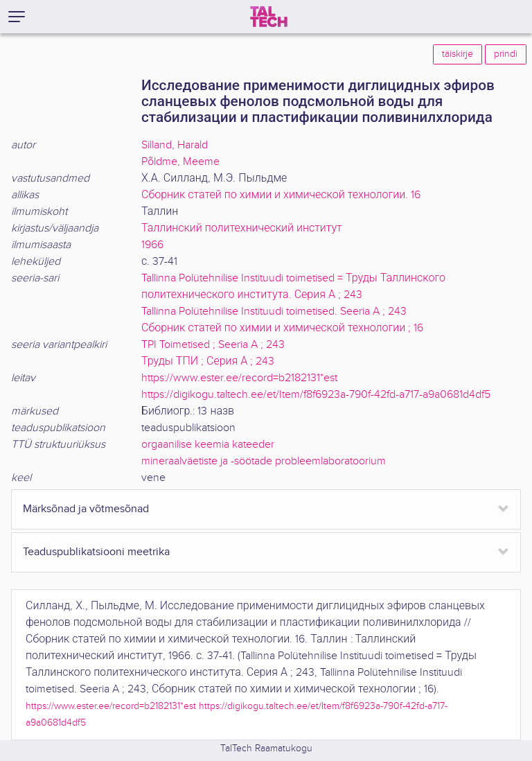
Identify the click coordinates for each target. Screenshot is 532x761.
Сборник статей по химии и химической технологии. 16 (281, 195)
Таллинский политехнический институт (242, 228)
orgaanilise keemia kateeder (208, 445)
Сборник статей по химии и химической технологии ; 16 (282, 328)
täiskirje (458, 54)
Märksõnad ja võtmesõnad (86, 509)
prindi (506, 54)
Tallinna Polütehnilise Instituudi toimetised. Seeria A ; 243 (274, 312)
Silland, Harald (175, 145)
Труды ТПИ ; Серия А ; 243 (208, 361)
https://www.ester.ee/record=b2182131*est (239, 378)
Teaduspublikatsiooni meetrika (96, 552)
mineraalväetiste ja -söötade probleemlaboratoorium (264, 461)
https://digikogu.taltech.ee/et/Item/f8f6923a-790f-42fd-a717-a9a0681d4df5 (316, 395)
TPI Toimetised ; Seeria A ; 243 (213, 345)
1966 (152, 245)
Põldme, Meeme (180, 162)
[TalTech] (269, 17)
